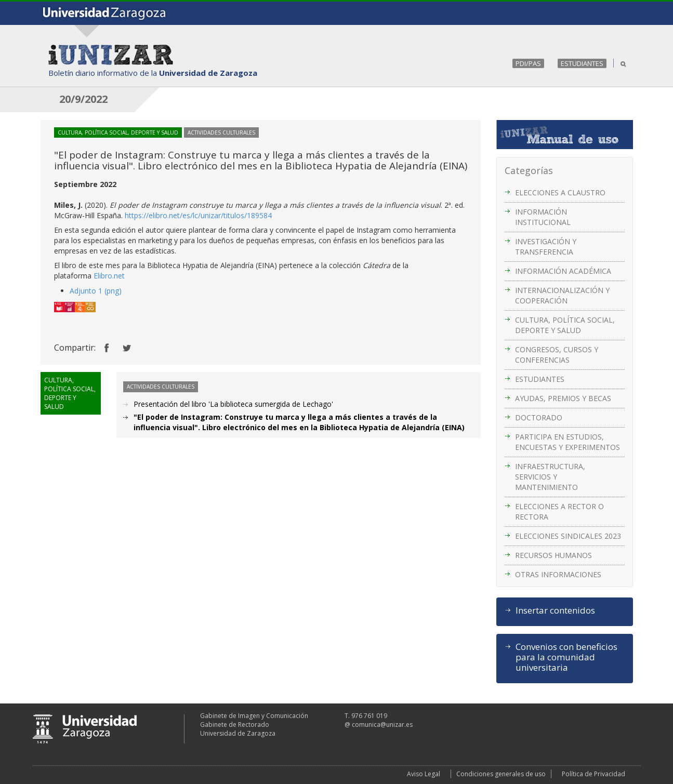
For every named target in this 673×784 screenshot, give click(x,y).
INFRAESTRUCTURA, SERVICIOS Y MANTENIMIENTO (550, 477)
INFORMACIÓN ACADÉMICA (563, 271)
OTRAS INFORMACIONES (558, 574)
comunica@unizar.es (382, 725)
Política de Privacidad (593, 774)
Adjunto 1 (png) (96, 291)
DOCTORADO (539, 417)
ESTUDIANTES (582, 63)
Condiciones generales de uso (501, 774)
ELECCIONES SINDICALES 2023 (568, 536)
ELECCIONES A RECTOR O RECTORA (559, 511)
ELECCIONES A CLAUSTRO (560, 192)
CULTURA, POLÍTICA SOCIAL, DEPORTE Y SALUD (565, 325)
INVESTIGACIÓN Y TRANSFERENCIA (546, 247)
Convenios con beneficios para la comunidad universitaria (566, 657)
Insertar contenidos (555, 610)
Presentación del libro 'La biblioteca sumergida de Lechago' (233, 404)
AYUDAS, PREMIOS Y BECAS (563, 398)
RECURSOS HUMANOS (553, 555)
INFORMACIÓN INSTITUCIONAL (543, 217)
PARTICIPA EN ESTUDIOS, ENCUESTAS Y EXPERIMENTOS (568, 442)
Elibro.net (109, 276)
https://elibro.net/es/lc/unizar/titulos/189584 (198, 215)
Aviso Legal (424, 774)
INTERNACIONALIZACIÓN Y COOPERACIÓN (562, 295)
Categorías (529, 170)
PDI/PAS (528, 63)
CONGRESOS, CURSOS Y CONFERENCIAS (557, 355)
